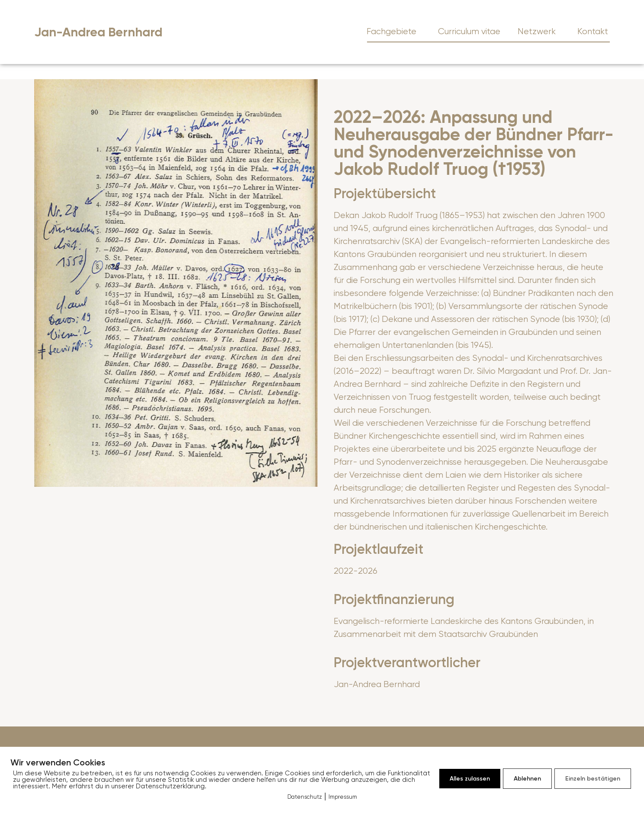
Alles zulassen (470, 779)
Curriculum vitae (469, 31)
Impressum (343, 797)
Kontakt (593, 31)
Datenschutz (305, 797)
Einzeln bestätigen (593, 779)
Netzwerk (539, 31)
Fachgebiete (394, 31)
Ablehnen (527, 779)
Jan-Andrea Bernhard (98, 32)
